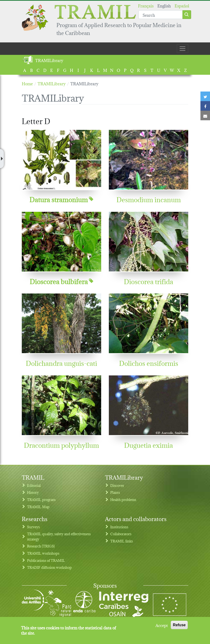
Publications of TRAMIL (46, 560)
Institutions (119, 527)
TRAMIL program (41, 499)
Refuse (179, 628)
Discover (117, 485)
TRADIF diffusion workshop (49, 567)
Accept (162, 628)
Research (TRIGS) (41, 546)
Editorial (34, 485)
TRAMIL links (122, 541)
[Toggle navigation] (182, 49)
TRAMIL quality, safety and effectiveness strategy (59, 536)
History (33, 492)
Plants (115, 492)
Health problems (123, 499)
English (164, 5)
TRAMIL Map (38, 507)
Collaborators (121, 534)
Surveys (33, 527)
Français (146, 5)
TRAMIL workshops (43, 553)
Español (182, 5)
